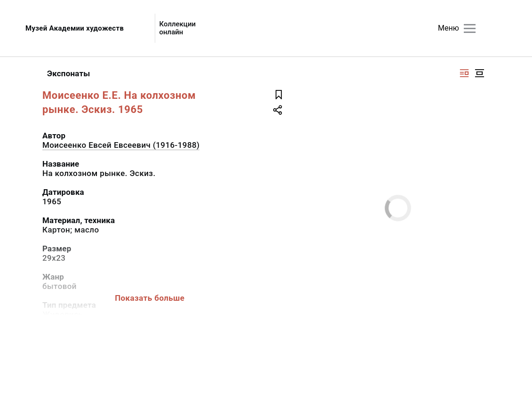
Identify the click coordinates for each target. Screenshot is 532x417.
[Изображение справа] (464, 73)
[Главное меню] (470, 28)
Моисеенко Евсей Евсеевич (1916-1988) (121, 145)
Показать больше (150, 298)
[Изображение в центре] (479, 73)
